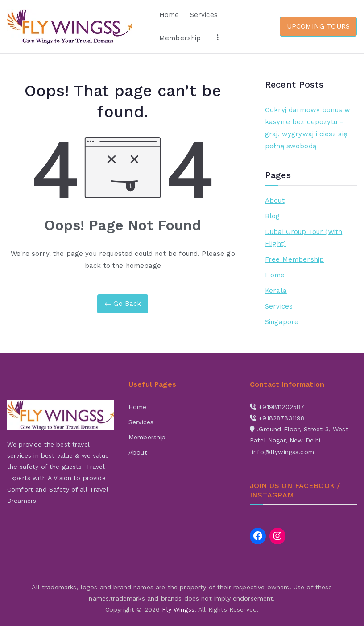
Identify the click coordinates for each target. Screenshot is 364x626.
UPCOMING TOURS (318, 26)
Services (204, 15)
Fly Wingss (178, 609)
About (275, 200)
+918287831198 (281, 418)
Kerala (276, 291)
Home (169, 15)
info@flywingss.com (283, 452)
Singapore (282, 322)
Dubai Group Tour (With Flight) (304, 238)
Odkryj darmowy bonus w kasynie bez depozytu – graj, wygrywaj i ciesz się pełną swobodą (308, 128)
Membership (180, 38)
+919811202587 (281, 407)
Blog (273, 216)
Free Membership (294, 259)
